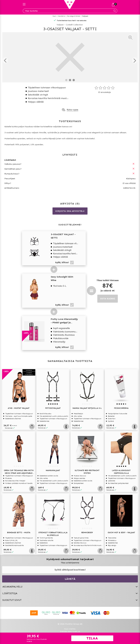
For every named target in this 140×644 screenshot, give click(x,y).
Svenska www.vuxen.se (70, 631)
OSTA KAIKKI (108, 299)
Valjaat (85, 16)
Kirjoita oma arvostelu (70, 211)
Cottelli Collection (74, 25)
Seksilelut (62, 16)
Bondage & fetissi (74, 16)
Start (54, 16)
